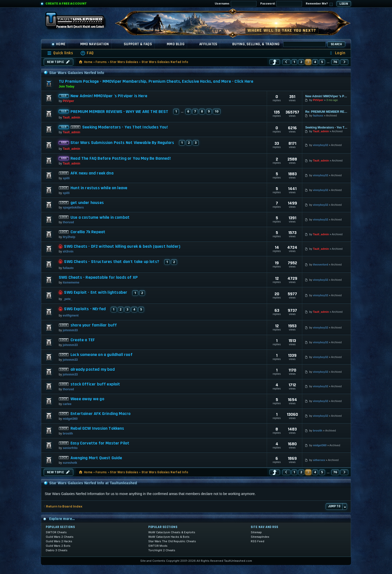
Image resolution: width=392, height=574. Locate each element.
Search (336, 44)
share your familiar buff (94, 325)
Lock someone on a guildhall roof (101, 355)
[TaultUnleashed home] (78, 22)
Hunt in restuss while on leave (99, 188)
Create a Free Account (66, 3)
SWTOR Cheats (56, 532)
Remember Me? (319, 4)
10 (217, 111)
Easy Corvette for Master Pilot (100, 443)
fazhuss (318, 115)
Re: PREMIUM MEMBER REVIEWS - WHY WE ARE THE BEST (326, 112)
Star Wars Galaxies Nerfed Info (165, 62)
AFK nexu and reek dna (92, 173)
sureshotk (70, 463)
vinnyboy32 (321, 145)
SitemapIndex (260, 537)
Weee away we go (87, 399)
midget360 (70, 419)
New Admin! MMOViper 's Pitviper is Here (109, 96)
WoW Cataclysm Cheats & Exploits (172, 532)
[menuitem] (87, 53)
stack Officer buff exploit (95, 384)
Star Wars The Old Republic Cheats (172, 541)
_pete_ (67, 299)
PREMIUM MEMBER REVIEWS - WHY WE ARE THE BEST (119, 112)
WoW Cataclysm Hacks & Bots (169, 537)
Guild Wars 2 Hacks (59, 541)
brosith (68, 433)
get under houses (87, 203)
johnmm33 (70, 330)
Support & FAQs (138, 44)
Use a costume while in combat (100, 217)
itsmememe (71, 282)
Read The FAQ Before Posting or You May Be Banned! (121, 158)
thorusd (68, 222)
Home (58, 44)
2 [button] (301, 62)
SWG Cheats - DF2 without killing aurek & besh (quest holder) (122, 246)
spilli (66, 178)
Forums (101, 62)
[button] (275, 62)
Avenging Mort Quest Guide (96, 458)
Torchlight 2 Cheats (162, 550)
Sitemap (256, 532)
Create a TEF (83, 340)
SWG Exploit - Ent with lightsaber (96, 292)
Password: (281, 4)
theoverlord (321, 264)
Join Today (66, 86)
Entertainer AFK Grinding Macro (100, 414)
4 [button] (315, 62)
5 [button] (322, 62)
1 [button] (294, 62)
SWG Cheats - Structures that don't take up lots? (112, 262)
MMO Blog (176, 44)
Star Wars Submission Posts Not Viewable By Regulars (122, 143)
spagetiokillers (73, 207)
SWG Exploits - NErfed (85, 309)
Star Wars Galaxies (124, 62)
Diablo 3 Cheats (57, 550)
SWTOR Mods (158, 546)
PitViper (68, 101)
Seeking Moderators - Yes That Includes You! (125, 127)
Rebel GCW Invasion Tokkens (97, 428)
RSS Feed (257, 541)
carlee (67, 404)
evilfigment (71, 315)
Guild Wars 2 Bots (58, 546)
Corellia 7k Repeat (88, 232)
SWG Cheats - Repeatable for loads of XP (98, 277)
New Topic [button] (58, 62)
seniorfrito (70, 448)
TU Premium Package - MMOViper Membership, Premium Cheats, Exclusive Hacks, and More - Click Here (156, 81)
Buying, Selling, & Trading (256, 44)
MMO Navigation (95, 44)
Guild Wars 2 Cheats (60, 537)
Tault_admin (71, 117)
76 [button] (335, 62)
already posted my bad (93, 369)
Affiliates (208, 44)
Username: (236, 4)
